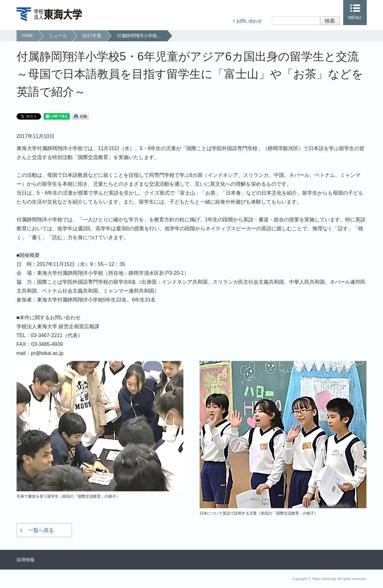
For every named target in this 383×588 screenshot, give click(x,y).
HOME (28, 36)
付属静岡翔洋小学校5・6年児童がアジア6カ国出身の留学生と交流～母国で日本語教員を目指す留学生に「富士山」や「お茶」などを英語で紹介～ (142, 36)
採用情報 (25, 560)
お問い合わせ (249, 21)
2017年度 (92, 36)
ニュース (58, 36)
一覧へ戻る (41, 530)
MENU (355, 17)
